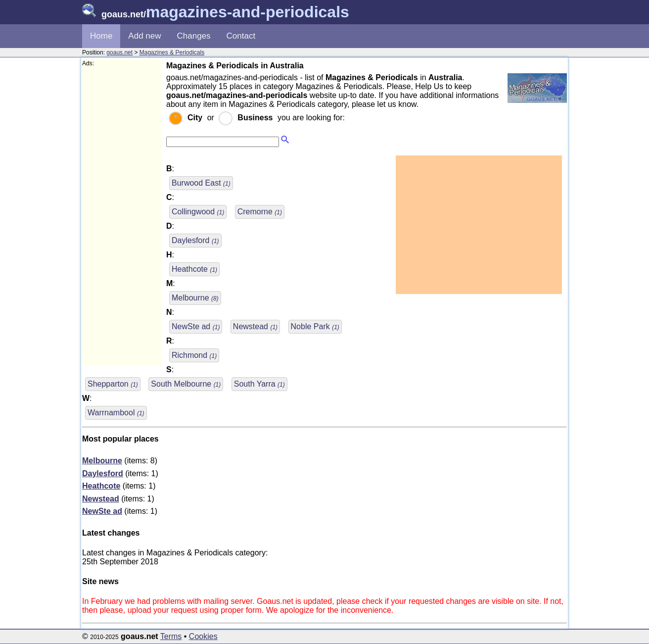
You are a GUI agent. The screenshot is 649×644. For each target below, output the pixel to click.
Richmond (194, 355)
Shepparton (113, 384)
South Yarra (259, 384)
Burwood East (201, 183)
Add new (144, 36)
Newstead (255, 326)
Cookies (203, 636)
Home (101, 36)
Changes (194, 36)
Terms (171, 636)
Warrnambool (116, 413)
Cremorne (260, 212)
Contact (241, 36)
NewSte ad (196, 326)
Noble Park (315, 326)
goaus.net (119, 52)
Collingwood (198, 212)
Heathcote (194, 269)
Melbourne (195, 298)
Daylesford (195, 240)
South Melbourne (186, 384)
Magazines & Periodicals (172, 52)
